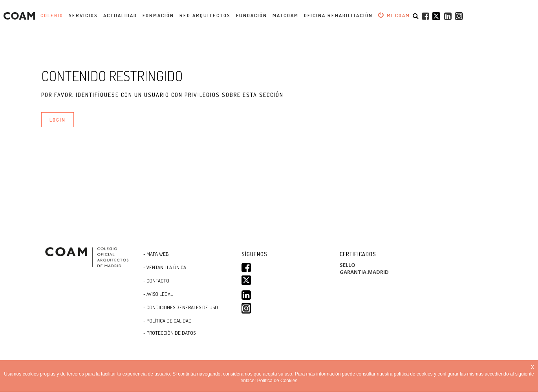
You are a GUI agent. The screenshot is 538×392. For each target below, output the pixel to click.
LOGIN (58, 120)
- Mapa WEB (156, 254)
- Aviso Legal (158, 294)
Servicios (83, 15)
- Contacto (156, 281)
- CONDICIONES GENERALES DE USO (181, 307)
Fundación (252, 15)
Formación (158, 15)
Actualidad (120, 15)
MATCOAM (285, 15)
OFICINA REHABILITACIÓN (338, 15)
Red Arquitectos (205, 15)
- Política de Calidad (167, 321)
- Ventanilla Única (165, 267)
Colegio (52, 15)
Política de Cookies (277, 381)
